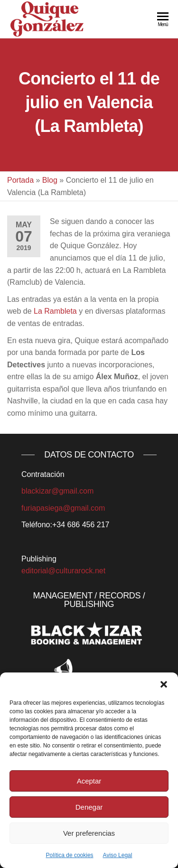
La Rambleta (55, 311)
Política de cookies (70, 855)
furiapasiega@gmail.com (63, 508)
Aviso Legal (118, 855)
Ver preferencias (89, 833)
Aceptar (89, 781)
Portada (20, 180)
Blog (50, 180)
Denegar (89, 807)
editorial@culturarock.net (63, 571)
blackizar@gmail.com (57, 491)
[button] (164, 684)
